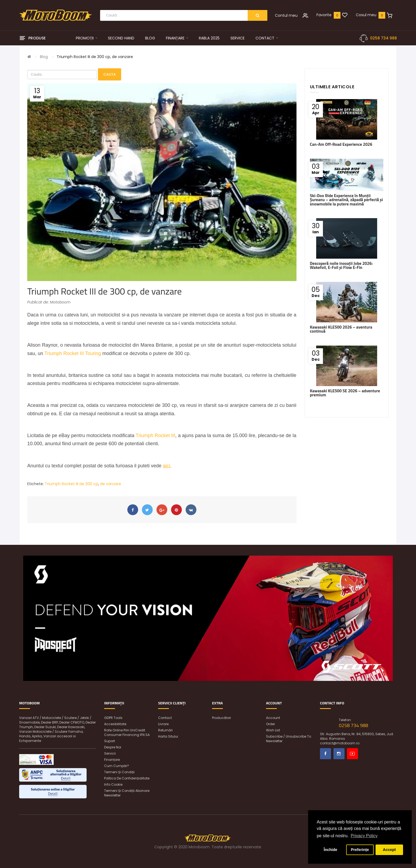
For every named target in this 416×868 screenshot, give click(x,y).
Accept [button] (389, 850)
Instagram (339, 754)
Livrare (163, 724)
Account (273, 718)
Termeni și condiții (119, 772)
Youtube (352, 754)
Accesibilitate (115, 724)
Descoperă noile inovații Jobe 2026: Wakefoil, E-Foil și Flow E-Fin (341, 265)
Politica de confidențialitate (127, 778)
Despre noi (113, 747)
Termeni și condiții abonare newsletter (127, 793)
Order (270, 724)
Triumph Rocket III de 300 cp (71, 484)
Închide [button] (330, 850)
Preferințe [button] (360, 850)
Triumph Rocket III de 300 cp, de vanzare (95, 57)
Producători (221, 718)
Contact (165, 718)
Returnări (165, 730)
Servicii (110, 753)
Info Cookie (113, 784)
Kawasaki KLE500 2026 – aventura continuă (341, 329)
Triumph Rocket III (156, 435)
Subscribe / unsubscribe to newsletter (289, 739)
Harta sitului (168, 736)
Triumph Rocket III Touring (73, 353)
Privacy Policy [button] (364, 836)
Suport (110, 741)
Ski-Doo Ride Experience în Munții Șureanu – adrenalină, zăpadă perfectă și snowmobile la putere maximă (347, 200)
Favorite (324, 15)
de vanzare (111, 484)
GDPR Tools (113, 718)
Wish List (273, 730)
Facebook (325, 754)
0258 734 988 (383, 38)
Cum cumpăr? (117, 766)
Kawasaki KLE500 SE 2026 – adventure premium (345, 393)
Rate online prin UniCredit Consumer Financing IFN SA (127, 732)
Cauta (110, 74)
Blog (44, 57)
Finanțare (112, 760)
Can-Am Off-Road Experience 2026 (341, 144)
